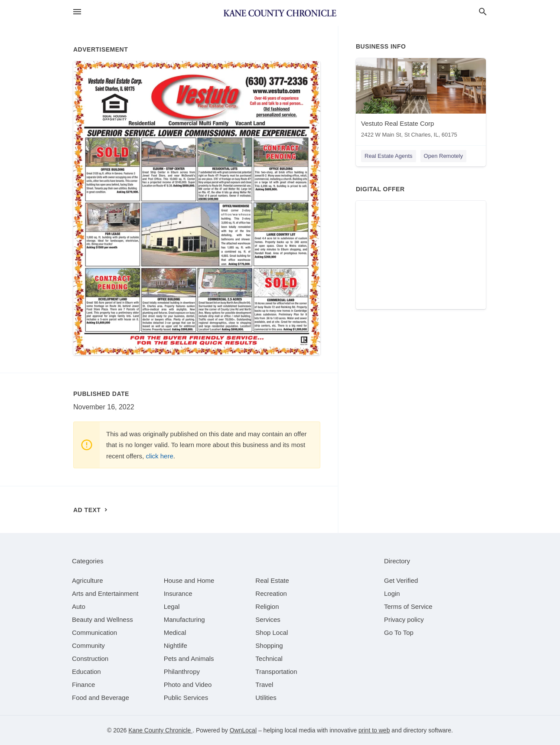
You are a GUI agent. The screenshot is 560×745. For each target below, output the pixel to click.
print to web (374, 730)
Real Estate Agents (389, 156)
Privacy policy (404, 619)
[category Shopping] (269, 645)
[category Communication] (94, 632)
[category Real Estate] (272, 580)
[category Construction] (90, 658)
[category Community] (88, 645)
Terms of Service (408, 606)
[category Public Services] (186, 698)
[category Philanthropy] (182, 671)
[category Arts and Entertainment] (105, 593)
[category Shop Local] (272, 632)
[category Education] (86, 671)
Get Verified (401, 580)
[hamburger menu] (77, 12)
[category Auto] (79, 606)
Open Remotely (443, 156)
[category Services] (268, 619)
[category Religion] (267, 606)
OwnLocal (243, 730)
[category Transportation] (276, 671)
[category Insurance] (178, 593)
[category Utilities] (266, 698)
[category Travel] (264, 685)
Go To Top (399, 632)
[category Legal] (172, 606)
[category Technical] (269, 658)
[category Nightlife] (176, 645)
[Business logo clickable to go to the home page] (280, 13)
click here (159, 456)
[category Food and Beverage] (101, 698)
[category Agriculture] (88, 580)
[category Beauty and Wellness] (103, 619)
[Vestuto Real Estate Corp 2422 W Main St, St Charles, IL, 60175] (421, 100)
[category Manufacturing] (184, 619)
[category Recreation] (271, 593)
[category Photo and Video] (188, 685)
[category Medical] (175, 632)
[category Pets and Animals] (189, 658)
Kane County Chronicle (160, 730)
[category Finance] (83, 685)
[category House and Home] (189, 580)
